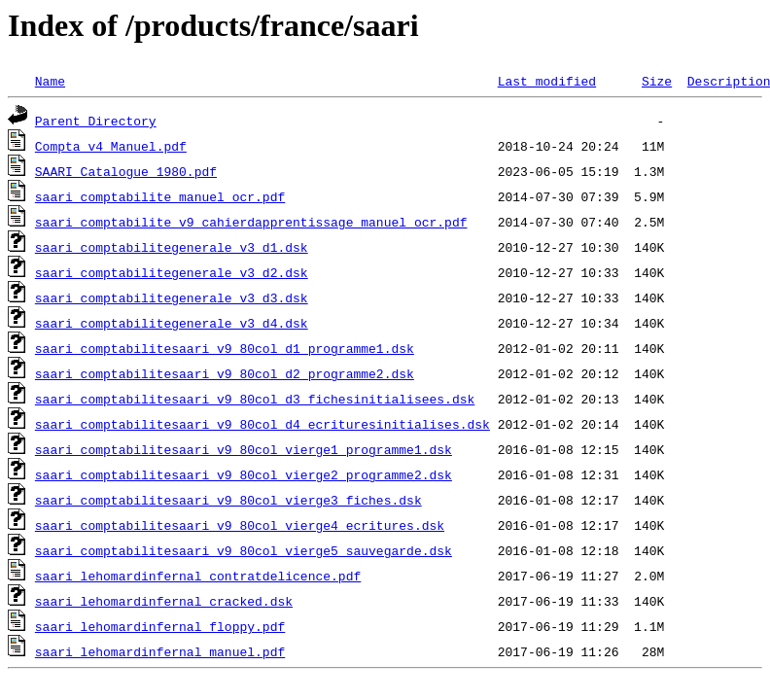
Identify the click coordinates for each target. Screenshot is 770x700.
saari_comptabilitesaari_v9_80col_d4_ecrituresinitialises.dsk (262, 424)
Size (657, 81)
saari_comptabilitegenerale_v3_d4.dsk (172, 323)
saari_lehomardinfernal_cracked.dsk (164, 601)
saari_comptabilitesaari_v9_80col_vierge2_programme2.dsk (244, 474)
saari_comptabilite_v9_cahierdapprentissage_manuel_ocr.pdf (251, 222)
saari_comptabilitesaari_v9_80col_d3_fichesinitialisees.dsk (255, 399)
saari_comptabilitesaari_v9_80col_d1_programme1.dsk (225, 348)
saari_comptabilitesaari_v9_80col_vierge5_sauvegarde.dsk (244, 550)
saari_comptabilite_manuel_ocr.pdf (160, 196)
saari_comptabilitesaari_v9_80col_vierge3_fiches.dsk (228, 500)
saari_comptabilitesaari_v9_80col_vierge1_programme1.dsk (244, 449)
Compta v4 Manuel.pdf (111, 146)
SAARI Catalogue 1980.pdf (126, 171)
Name (50, 81)
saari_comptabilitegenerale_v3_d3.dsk (172, 297)
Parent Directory (96, 121)
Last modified (547, 81)
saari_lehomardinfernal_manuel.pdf (160, 651)
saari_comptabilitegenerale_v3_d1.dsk (172, 247)
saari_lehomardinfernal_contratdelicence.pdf (198, 576)
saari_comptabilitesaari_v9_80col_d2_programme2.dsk (225, 373)
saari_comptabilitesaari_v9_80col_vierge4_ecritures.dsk (240, 525)
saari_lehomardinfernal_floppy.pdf (160, 626)
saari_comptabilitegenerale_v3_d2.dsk (172, 272)
